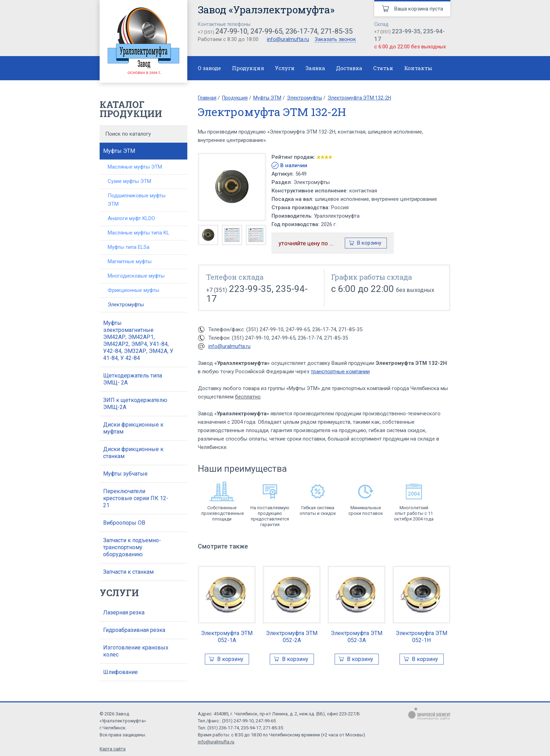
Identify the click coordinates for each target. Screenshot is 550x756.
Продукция (248, 68)
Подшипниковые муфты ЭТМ (137, 200)
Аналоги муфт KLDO (131, 218)
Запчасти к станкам (128, 572)
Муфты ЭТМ (119, 151)
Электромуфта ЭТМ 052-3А (357, 637)
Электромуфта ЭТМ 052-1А (227, 637)
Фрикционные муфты (133, 290)
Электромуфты (126, 305)
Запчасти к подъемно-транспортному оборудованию (132, 547)
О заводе (209, 68)
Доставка (349, 68)
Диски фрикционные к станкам (133, 453)
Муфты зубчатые (125, 474)
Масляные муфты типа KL (139, 233)
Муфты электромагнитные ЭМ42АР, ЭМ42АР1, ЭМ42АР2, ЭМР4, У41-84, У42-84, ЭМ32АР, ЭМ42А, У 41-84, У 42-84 (138, 340)
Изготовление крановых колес (136, 651)
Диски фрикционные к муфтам (133, 428)
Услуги (285, 68)
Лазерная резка (124, 612)
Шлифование (120, 672)
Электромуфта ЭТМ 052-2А (292, 637)
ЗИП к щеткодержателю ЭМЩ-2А (135, 404)
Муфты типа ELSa (129, 247)
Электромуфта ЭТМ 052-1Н (421, 637)
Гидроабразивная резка (134, 630)
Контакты (418, 68)
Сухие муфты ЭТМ (129, 181)
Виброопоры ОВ (124, 523)
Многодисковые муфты (136, 276)
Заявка (315, 68)
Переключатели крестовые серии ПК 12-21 (136, 498)
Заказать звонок (335, 40)
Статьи (383, 68)
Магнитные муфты (130, 261)
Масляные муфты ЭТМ (135, 167)
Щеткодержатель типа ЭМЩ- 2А (133, 379)
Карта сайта (113, 749)
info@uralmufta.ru (288, 39)
